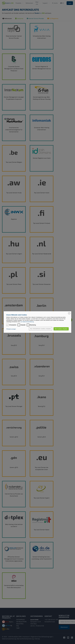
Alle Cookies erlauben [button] (61, 329)
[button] (12, 329)
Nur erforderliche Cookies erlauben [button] (41, 329)
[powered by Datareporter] (69, 313)
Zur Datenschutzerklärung (27, 322)
